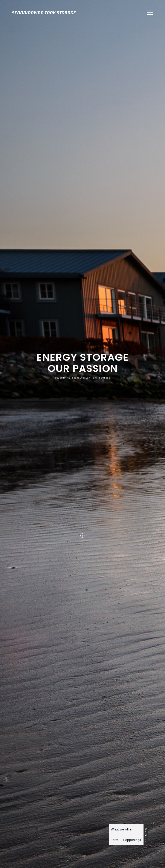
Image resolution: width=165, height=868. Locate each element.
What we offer (122, 829)
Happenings (132, 840)
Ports (115, 840)
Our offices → (146, 835)
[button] (149, 13)
